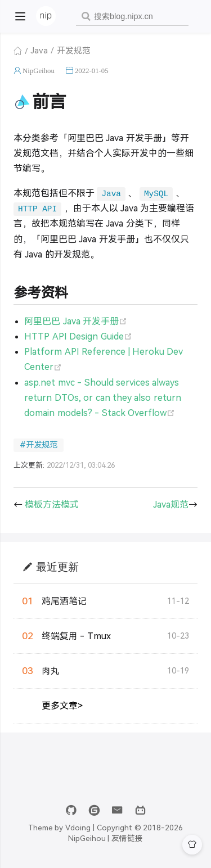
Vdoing (78, 828)
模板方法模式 (52, 505)
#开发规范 (39, 445)
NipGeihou (39, 71)
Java (39, 51)
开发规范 (74, 51)
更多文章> (62, 706)
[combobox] (132, 17)
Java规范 (171, 505)
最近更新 (57, 566)
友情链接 (127, 838)
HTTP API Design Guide (78, 336)
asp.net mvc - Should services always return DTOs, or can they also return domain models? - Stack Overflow (103, 398)
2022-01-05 (92, 71)
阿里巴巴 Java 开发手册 (76, 321)
